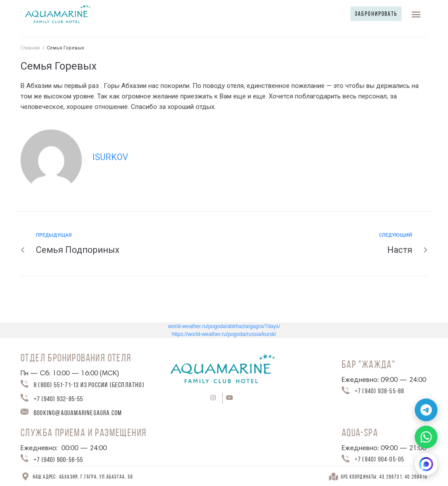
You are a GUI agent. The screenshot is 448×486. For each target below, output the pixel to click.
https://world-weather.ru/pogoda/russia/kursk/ (224, 334)
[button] (373, 14)
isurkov (110, 157)
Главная (30, 48)
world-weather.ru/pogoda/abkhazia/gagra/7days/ (224, 326)
